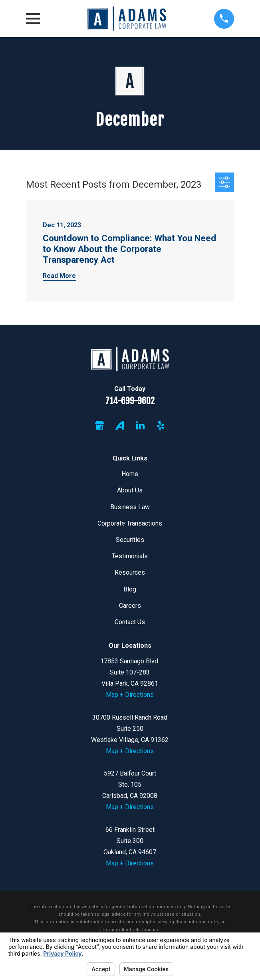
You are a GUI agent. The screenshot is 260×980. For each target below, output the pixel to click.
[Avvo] (120, 425)
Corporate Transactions (130, 523)
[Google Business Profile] (99, 425)
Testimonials (130, 556)
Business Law (130, 507)
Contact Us (130, 622)
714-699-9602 (130, 401)
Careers (130, 606)
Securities (130, 540)
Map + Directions (130, 695)
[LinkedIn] (140, 425)
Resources (130, 572)
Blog (130, 589)
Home (130, 474)
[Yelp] (161, 425)
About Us (130, 490)
